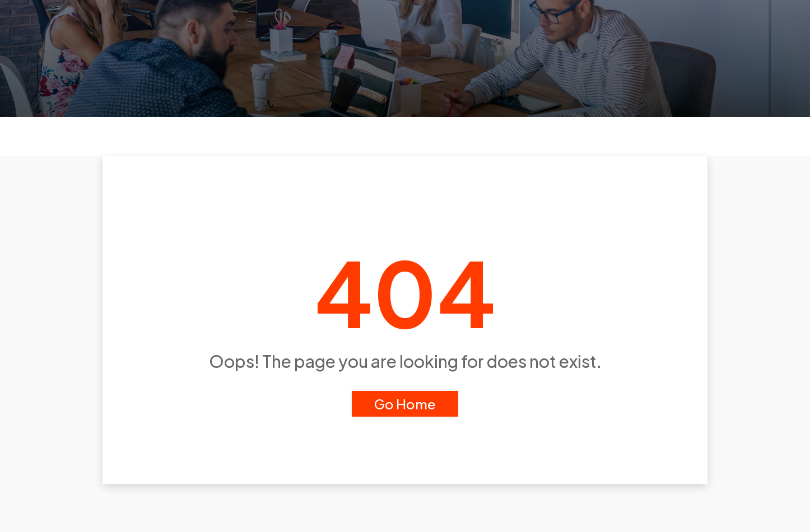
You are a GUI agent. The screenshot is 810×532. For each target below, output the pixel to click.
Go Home (405, 404)
